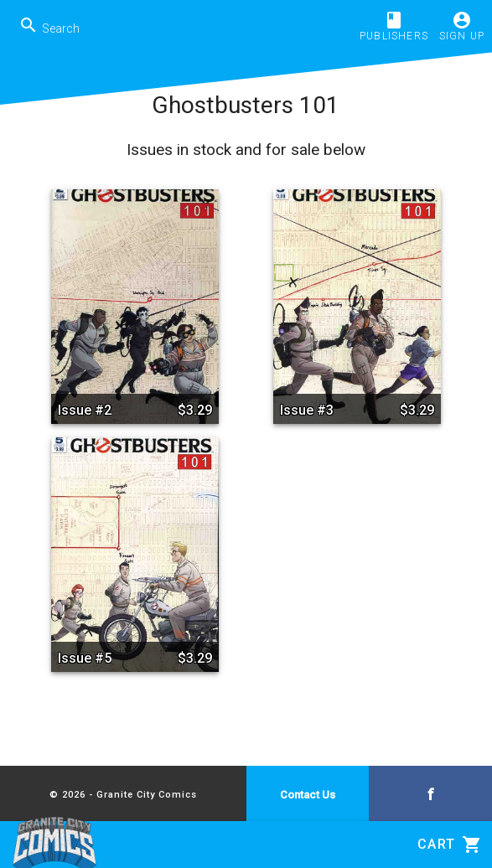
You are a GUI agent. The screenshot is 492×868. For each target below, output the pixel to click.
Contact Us (308, 795)
